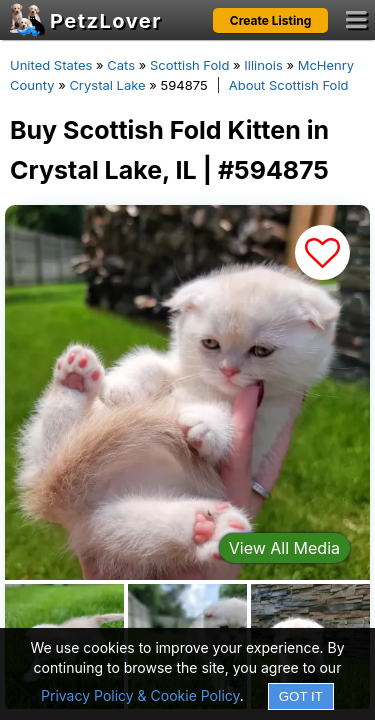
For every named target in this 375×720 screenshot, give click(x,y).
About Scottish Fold (289, 85)
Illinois (263, 65)
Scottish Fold (190, 65)
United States (51, 65)
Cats (121, 65)
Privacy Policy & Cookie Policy (140, 695)
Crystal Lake (107, 85)
